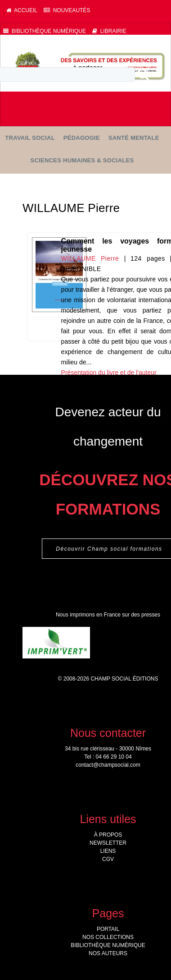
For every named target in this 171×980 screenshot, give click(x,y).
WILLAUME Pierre (90, 258)
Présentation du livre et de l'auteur (109, 373)
